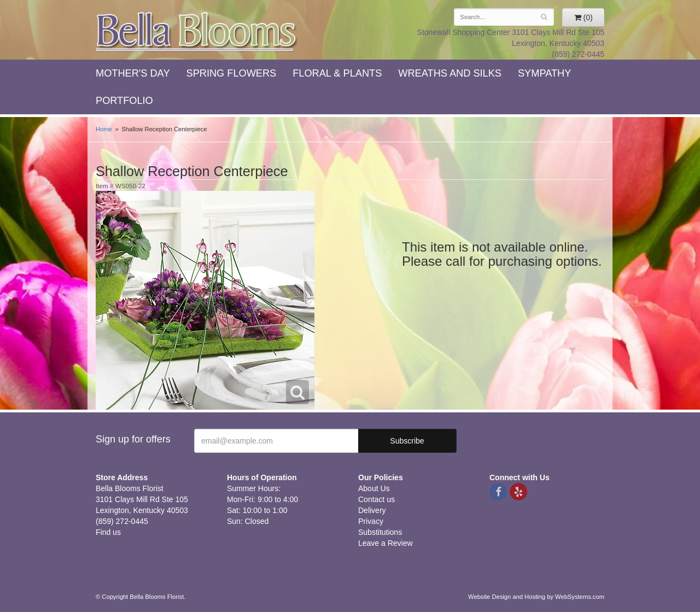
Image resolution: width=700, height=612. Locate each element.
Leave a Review (386, 543)
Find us (108, 532)
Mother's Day (133, 73)
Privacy (371, 521)
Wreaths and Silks (450, 73)
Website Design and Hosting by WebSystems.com (536, 597)
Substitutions (380, 532)
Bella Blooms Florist (197, 32)
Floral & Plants (337, 73)
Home (104, 129)
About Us (374, 488)
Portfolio (124, 101)
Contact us (377, 499)
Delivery (372, 510)
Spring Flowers (232, 73)
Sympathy (544, 73)
